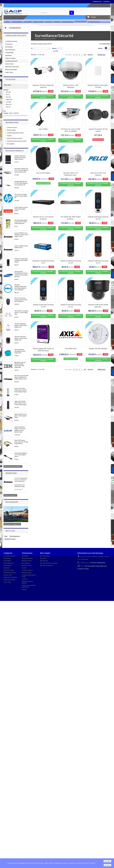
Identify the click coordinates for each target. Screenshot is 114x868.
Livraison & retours (12, 127)
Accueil (24, 568)
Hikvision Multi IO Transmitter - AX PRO (98, 86)
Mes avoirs (43, 558)
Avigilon (9, 99)
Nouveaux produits (14, 151)
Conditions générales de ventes (15, 133)
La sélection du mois (94, 22)
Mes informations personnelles (49, 563)
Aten (8, 97)
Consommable (28, 22)
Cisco (8, 107)
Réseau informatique (68, 22)
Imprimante (8, 55)
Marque (8, 22)
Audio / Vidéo (9, 72)
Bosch (9, 104)
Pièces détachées (17, 22)
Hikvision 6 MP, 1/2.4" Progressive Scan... (71, 174)
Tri (32, 48)
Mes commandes (45, 556)
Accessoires (49, 22)
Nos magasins (11, 144)
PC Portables (9, 47)
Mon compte (45, 553)
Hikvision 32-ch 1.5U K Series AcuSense (43, 218)
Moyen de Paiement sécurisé (14, 138)
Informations (12, 123)
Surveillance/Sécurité (81, 22)
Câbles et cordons (39, 22)
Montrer (54, 48)
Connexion (106, 2)
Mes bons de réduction (47, 565)
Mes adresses (44, 561)
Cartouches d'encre (10, 539)
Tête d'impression (15, 536)
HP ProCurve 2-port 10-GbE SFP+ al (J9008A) (71, 130)
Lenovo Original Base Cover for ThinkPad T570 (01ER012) (21, 480)
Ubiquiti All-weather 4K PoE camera (98, 130)
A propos (9, 136)
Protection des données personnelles (17, 141)
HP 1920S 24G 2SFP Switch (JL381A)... (71, 218)
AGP (8, 95)
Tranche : (6, 113)
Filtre (6, 536)
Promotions (11, 473)
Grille (106, 49)
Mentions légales (11, 130)
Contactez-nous (97, 2)
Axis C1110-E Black (43, 173)
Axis (8, 102)
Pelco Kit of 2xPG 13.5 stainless (98, 174)
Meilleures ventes (27, 561)
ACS (8, 92)
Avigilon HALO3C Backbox (98, 349)
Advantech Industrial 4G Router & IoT (43, 262)
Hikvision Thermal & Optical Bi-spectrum (43, 86)
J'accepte (107, 861)
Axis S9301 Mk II (71, 349)
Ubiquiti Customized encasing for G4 (98, 218)
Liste (109, 49)
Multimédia (57, 22)
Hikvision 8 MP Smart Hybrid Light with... (98, 306)
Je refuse (107, 865)
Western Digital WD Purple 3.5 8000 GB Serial (43, 350)
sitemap (24, 589)
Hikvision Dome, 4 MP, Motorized (71, 86)
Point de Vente (9, 64)
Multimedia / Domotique (12, 67)
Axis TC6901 (43, 129)
